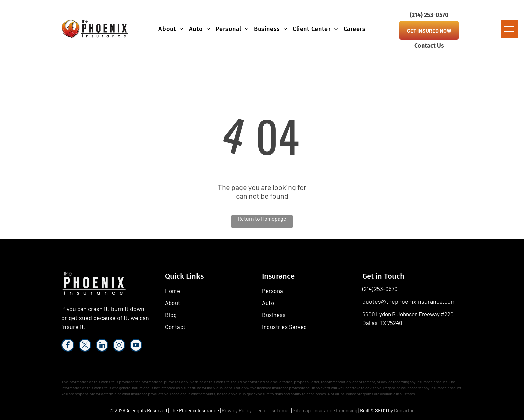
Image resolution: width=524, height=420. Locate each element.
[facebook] (68, 346)
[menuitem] (171, 29)
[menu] (509, 29)
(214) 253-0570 (380, 289)
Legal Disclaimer (272, 410)
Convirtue (404, 410)
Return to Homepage (262, 218)
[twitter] (85, 346)
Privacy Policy (237, 410)
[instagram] (119, 346)
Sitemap (302, 410)
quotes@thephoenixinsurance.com (409, 301)
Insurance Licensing (335, 410)
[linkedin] (102, 346)
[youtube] (136, 346)
